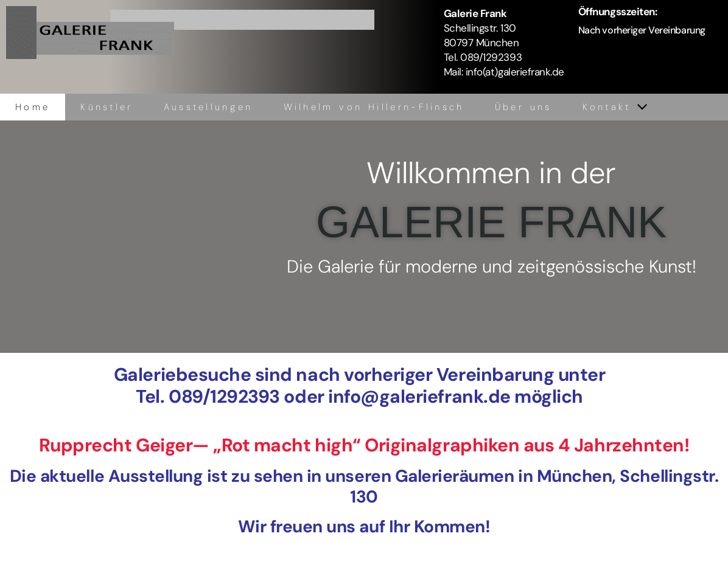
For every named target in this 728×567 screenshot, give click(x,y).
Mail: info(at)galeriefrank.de (504, 72)
